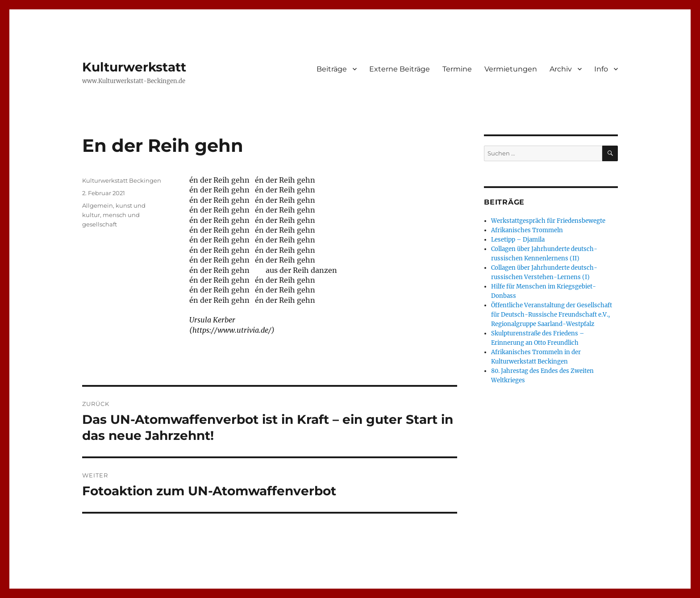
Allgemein (98, 205)
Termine (457, 69)
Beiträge (332, 69)
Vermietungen (511, 69)
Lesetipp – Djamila (518, 240)
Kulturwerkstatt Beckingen (122, 180)
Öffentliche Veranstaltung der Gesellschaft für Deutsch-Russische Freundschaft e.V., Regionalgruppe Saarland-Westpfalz (552, 315)
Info (601, 69)
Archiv (561, 69)
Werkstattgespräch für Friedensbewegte (548, 221)
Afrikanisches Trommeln (527, 230)
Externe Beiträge (400, 69)
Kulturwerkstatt (134, 67)
